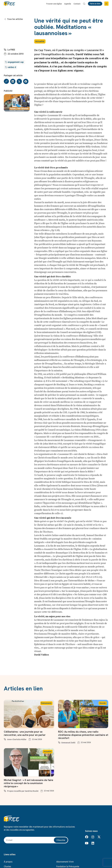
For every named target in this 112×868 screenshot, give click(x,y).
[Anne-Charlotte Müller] (5, 739)
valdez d (12, 67)
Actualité (40, 41)
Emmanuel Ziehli (68, 742)
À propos (8, 861)
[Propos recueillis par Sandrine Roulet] (5, 790)
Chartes (7, 866)
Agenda (68, 4)
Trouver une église (54, 4)
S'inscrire (61, 840)
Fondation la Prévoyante (68, 866)
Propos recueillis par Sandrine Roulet (23, 790)
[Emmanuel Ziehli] (59, 742)
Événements (46, 703)
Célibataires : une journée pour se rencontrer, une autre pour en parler (25, 733)
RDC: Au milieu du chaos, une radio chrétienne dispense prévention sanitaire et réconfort (82, 735)
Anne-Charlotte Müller (17, 739)
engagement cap (16, 62)
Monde (103, 703)
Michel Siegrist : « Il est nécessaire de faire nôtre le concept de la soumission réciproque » (29, 783)
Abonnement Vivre (65, 861)
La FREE (11, 50)
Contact (77, 4)
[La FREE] (5, 49)
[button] (106, 4)
